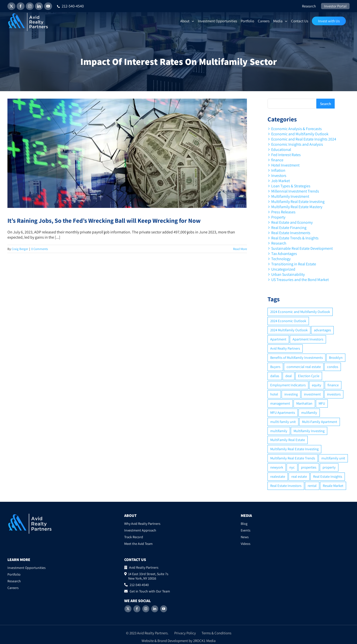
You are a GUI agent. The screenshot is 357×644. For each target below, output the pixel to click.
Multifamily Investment (290, 196)
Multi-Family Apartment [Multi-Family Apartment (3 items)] (320, 422)
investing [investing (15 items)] (291, 394)
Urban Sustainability (288, 274)
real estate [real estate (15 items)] (299, 476)
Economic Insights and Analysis (297, 144)
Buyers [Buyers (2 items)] (275, 367)
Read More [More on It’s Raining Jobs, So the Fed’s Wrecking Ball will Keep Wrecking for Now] (240, 249)
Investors (279, 176)
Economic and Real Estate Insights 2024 (304, 139)
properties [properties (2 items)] (309, 467)
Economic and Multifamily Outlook (300, 134)
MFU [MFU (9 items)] (322, 403)
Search (326, 104)
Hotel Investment (285, 165)
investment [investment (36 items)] (312, 394)
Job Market (281, 181)
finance (277, 160)
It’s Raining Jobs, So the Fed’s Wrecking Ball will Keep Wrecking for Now (104, 220)
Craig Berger (20, 249)
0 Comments (40, 249)
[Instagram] (146, 609)
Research (279, 243)
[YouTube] (164, 609)
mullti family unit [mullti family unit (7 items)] (283, 422)
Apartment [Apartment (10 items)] (278, 339)
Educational (281, 150)
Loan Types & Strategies (291, 186)
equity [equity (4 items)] (317, 385)
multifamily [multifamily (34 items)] (279, 431)
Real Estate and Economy (292, 222)
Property (278, 217)
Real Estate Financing (289, 228)
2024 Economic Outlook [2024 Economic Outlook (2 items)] (288, 321)
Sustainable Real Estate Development (302, 248)
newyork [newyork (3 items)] (277, 467)
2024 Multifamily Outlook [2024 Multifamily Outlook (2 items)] (289, 330)
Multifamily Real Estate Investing (298, 202)
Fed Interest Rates (286, 155)
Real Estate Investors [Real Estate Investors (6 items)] (286, 486)
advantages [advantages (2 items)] (322, 330)
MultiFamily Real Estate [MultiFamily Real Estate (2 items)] (288, 440)
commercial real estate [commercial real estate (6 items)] (304, 367)
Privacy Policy (185, 633)
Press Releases (283, 212)
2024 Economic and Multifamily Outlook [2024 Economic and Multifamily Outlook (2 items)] (300, 312)
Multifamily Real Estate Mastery (297, 207)
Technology (281, 259)
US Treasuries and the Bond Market (300, 280)
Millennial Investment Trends (295, 191)
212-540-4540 (70, 6)
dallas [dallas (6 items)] (275, 376)
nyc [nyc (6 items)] (292, 467)
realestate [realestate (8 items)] (278, 476)
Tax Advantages (284, 254)
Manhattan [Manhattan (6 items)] (304, 403)
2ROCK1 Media (204, 641)
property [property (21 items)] (329, 467)
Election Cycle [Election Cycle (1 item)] (309, 376)
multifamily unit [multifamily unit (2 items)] (333, 458)
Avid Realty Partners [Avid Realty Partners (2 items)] (285, 348)
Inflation (278, 170)
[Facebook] (137, 609)
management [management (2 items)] (280, 403)
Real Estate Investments (291, 233)
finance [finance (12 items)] (333, 385)
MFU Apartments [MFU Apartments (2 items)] (283, 412)
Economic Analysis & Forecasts (297, 129)
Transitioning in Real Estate (294, 264)
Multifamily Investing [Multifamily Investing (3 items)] (309, 431)
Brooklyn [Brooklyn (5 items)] (336, 357)
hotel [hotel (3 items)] (274, 394)
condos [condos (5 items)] (333, 367)
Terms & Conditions (216, 633)
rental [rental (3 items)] (312, 486)
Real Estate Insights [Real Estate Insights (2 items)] (328, 476)
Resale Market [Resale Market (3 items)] (333, 486)
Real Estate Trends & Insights (295, 238)
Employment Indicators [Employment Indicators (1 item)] (288, 385)
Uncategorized (283, 269)
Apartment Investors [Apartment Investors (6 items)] (308, 339)
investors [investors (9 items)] (334, 394)
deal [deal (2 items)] (289, 376)
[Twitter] (128, 609)
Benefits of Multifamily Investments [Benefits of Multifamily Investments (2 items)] (297, 357)
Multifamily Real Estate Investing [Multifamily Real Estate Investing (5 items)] (294, 449)
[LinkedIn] (155, 609)
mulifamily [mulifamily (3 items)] (309, 412)
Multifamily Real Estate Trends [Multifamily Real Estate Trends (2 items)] (293, 458)
